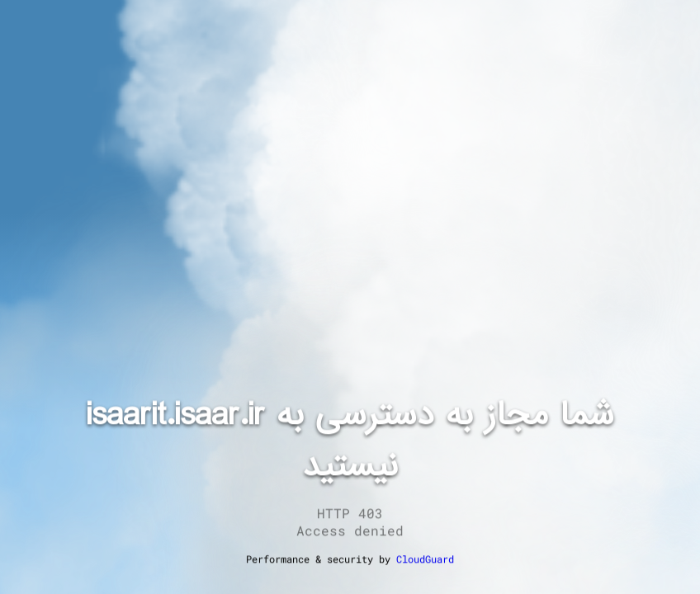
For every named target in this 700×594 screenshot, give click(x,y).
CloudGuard (425, 559)
